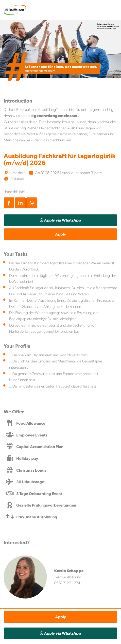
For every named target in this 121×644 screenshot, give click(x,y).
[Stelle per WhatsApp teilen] (32, 203)
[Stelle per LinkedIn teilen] (20, 203)
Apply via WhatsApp (60, 220)
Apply (61, 234)
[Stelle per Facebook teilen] (9, 203)
